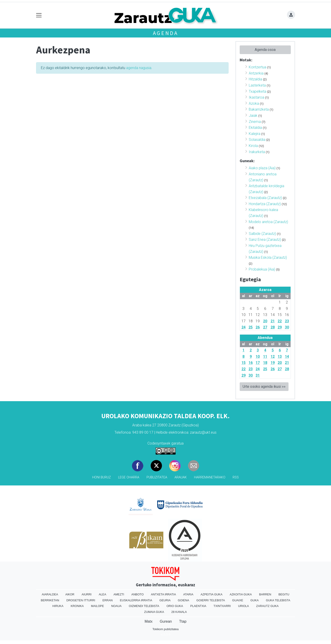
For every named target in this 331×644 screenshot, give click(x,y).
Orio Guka (175, 606)
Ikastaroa (256, 97)
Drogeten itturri (81, 600)
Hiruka (58, 606)
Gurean (166, 621)
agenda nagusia (139, 68)
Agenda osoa (265, 50)
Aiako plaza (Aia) (262, 168)
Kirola (253, 146)
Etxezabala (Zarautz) (265, 198)
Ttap (183, 621)
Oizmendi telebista (144, 606)
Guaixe (238, 600)
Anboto (137, 594)
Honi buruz (102, 477)
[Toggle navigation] (39, 15)
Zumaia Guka (154, 612)
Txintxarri (222, 606)
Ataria (188, 594)
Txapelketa (258, 91)
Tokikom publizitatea (165, 629)
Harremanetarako (210, 477)
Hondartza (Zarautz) (265, 204)
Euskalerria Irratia (136, 600)
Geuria (165, 600)
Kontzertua (258, 67)
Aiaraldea (50, 594)
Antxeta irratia (163, 594)
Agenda (166, 33)
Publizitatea (157, 477)
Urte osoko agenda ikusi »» (264, 387)
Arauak (181, 477)
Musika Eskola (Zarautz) (268, 257)
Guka (254, 600)
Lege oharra (129, 477)
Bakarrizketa (259, 109)
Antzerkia (256, 73)
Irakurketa (257, 152)
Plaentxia (198, 606)
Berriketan (50, 600)
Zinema (255, 122)
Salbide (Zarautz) (262, 234)
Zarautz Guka (268, 606)
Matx (148, 621)
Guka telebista (278, 600)
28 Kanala (179, 612)
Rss (236, 477)
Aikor (70, 594)
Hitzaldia (255, 79)
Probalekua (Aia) (262, 269)
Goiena (184, 600)
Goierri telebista (211, 600)
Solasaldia (257, 140)
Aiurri (86, 594)
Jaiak (253, 116)
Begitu (284, 594)
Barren (265, 594)
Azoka (254, 103)
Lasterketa (257, 85)
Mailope (98, 606)
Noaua (116, 606)
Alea (103, 594)
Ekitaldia (255, 128)
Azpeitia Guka (212, 594)
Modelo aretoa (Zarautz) (268, 222)
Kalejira (255, 134)
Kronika (77, 606)
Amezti (119, 594)
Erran (108, 600)
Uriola (244, 606)
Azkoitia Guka (241, 594)
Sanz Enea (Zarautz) (265, 240)
